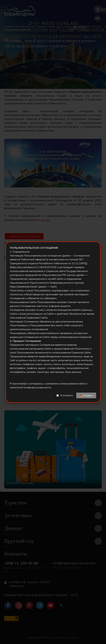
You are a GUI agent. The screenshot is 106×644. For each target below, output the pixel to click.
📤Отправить (86, 395)
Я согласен (67, 395)
